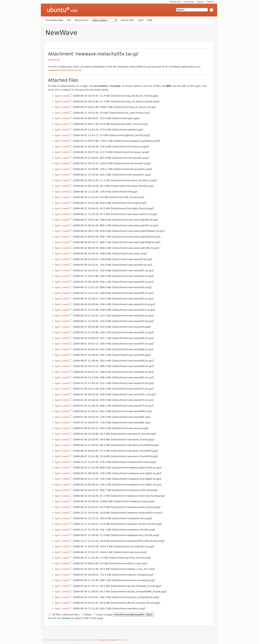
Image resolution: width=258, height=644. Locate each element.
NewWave (61, 33)
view (65, 96)
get (58, 96)
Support (200, 2)
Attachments (82, 20)
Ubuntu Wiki (127, 20)
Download (54, 60)
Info (69, 20)
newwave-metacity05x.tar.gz (65, 70)
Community (189, 2)
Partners (211, 2)
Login (141, 20)
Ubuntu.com (175, 2)
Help (150, 20)
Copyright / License (108, 640)
